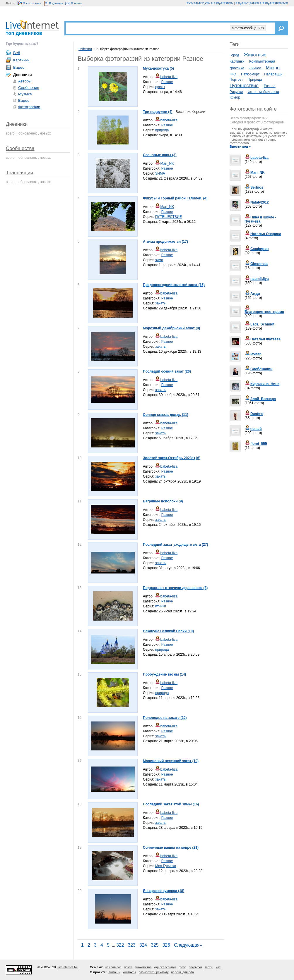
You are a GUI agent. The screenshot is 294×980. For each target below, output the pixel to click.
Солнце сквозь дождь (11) (166, 415)
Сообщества (20, 148)
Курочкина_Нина (262, 384)
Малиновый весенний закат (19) (171, 761)
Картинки (237, 61)
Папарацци (273, 74)
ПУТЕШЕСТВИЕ (169, 217)
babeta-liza (166, 77)
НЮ (233, 74)
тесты (209, 967)
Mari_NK (164, 163)
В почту (76, 3)
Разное (167, 82)
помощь (114, 972)
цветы (160, 87)
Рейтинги (85, 49)
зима (159, 260)
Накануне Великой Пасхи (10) (168, 631)
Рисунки (236, 92)
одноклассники (165, 967)
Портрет (236, 80)
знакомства (143, 967)
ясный (253, 429)
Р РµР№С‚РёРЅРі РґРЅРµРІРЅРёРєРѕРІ (262, 3)
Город (234, 55)
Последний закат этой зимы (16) (171, 804)
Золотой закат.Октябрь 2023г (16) (172, 458)
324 (143, 945)
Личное (255, 68)
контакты (129, 972)
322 (120, 945)
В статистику (32, 3)
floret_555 (256, 444)
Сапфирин (257, 249)
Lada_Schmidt (259, 324)
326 (166, 945)
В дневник (56, 3)
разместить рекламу (153, 972)
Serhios (254, 187)
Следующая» (188, 945)
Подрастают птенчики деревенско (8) (175, 588)
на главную (113, 967)
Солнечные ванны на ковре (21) (171, 848)
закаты (161, 303)
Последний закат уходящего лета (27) (175, 545)
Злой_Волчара (260, 399)
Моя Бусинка (166, 866)
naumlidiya (257, 279)
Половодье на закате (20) (165, 718)
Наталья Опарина (263, 234)
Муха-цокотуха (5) (158, 68)
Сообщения (29, 88)
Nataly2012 (257, 202)
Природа (255, 80)
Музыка (25, 94)
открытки (195, 967)
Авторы (25, 81)
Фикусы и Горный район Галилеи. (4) (175, 198)
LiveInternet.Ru (67, 967)
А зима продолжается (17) (165, 242)
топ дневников (24, 33)
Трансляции (19, 173)
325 (155, 945)
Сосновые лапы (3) (160, 155)
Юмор (235, 97)
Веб (17, 53)
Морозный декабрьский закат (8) (171, 328)
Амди (252, 294)
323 (132, 945)
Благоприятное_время (264, 310)
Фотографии (29, 107)
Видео (19, 67)
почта (128, 967)
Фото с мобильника (263, 92)
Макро (273, 68)
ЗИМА (160, 173)
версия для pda (183, 972)
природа (162, 130)
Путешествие (244, 86)
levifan (253, 354)
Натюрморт (250, 74)
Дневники (17, 124)
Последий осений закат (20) (167, 371)
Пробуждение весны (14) (164, 674)
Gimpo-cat (256, 264)
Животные (255, 55)
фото (182, 967)
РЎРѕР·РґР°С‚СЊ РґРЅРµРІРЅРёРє (210, 3)
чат (218, 967)
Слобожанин (258, 369)
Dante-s (254, 414)
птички (161, 606)
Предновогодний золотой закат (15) (174, 285)
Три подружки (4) (158, 112)
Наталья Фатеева (263, 339)
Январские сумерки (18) (164, 891)
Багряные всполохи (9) (163, 501)
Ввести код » (240, 147)
